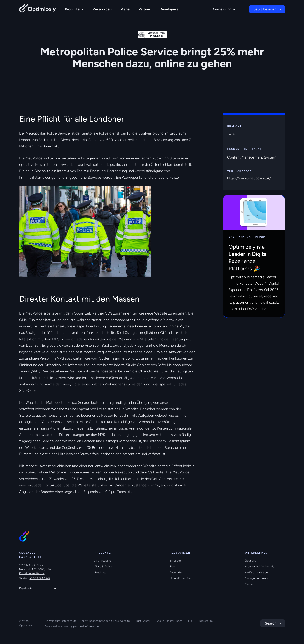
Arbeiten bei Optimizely (260, 567)
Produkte (74, 9)
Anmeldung (224, 9)
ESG (191, 621)
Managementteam (256, 578)
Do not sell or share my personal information (72, 626)
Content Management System (252, 157)
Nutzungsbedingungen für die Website (106, 621)
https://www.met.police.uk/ (249, 178)
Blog (172, 567)
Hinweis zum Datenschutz (60, 621)
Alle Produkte (103, 561)
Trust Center (143, 621)
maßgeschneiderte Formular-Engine (149, 326)
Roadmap (100, 572)
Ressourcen (102, 9)
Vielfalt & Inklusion (256, 572)
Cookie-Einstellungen (169, 621)
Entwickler (176, 572)
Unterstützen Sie (180, 578)
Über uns (251, 561)
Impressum (206, 621)
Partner (145, 9)
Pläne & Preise (103, 567)
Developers (169, 9)
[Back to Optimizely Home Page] (38, 9)
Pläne (125, 9)
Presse (249, 584)
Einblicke (175, 561)
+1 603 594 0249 (40, 578)
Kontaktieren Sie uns (32, 573)
